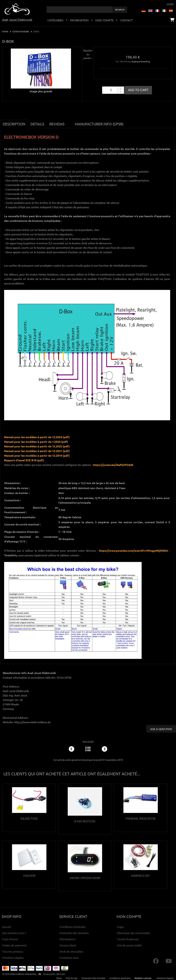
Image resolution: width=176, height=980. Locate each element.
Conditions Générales (73, 927)
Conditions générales (120, 978)
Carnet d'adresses (128, 939)
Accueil (7, 927)
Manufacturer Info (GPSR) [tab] (99, 124)
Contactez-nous (69, 958)
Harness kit (141, 875)
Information (79, 20)
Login (170, 4)
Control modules (21, 31)
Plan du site (72, 978)
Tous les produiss (13, 951)
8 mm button (85, 821)
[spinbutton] (113, 90)
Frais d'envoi (10, 939)
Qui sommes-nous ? (14, 933)
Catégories (55, 20)
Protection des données (74, 933)
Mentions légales (165, 978)
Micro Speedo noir (85, 878)
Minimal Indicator (141, 818)
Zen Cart (61, 974)
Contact (126, 20)
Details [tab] (37, 124)
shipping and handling (141, 61)
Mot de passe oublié (129, 945)
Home (5, 31)
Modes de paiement (14, 945)
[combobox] (79, 10)
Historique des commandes (134, 933)
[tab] (70, 122)
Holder (29, 875)
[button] (120, 88)
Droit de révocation (71, 951)
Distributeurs (68, 939)
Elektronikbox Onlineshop (23, 974)
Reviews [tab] (57, 124)
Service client (68, 945)
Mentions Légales (13, 958)
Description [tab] (14, 124)
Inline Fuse (29, 818)
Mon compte (104, 20)
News (59, 978)
